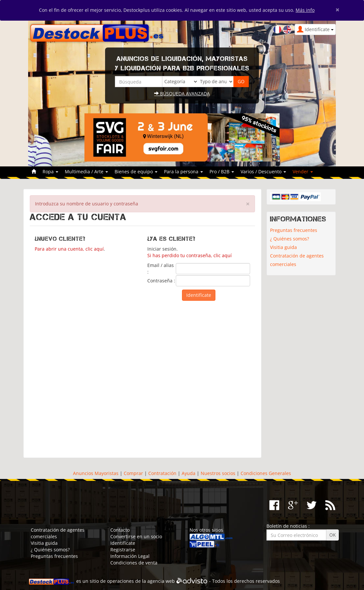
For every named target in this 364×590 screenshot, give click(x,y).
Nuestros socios (218, 473)
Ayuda (189, 473)
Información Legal (130, 556)
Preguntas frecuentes (294, 230)
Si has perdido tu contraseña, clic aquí (190, 255)
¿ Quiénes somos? (290, 239)
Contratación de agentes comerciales (297, 260)
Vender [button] (303, 171)
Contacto (120, 530)
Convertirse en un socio (136, 536)
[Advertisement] (142, 376)
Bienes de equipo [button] (136, 171)
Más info (305, 10)
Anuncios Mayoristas (96, 473)
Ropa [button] (50, 171)
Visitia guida (283, 247)
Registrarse (123, 550)
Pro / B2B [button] (222, 171)
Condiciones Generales (266, 473)
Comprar (133, 473)
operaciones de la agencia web (141, 581)
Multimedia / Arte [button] (86, 171)
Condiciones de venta (134, 563)
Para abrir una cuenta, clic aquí (69, 249)
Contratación (162, 473)
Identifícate (123, 543)
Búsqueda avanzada (182, 94)
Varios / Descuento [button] (263, 171)
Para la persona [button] (183, 171)
